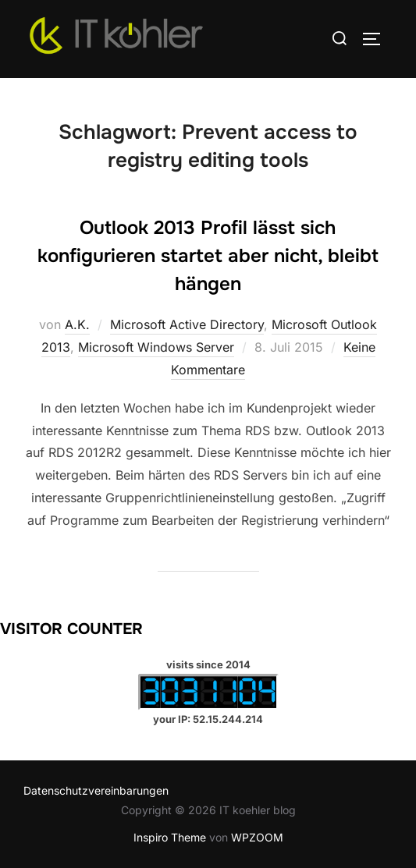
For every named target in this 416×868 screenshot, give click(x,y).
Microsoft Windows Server (156, 347)
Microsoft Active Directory (187, 324)
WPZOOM (257, 837)
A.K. (77, 324)
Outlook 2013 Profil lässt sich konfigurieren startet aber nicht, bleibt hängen (208, 256)
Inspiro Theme (170, 837)
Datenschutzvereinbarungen (96, 790)
